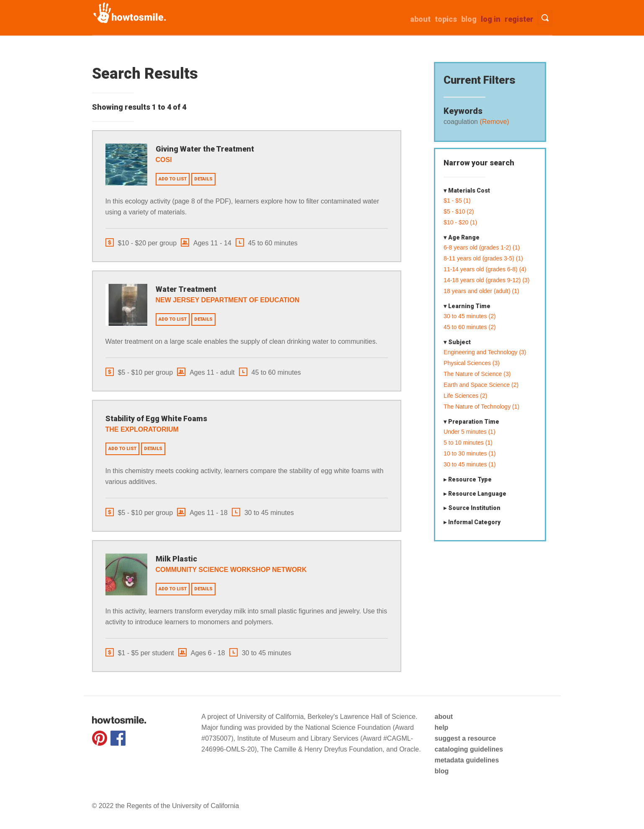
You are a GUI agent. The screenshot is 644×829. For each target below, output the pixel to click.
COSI (164, 160)
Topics (446, 19)
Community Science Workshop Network (231, 570)
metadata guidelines (467, 760)
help (441, 727)
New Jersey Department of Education (228, 300)
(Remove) (494, 122)
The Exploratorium (142, 429)
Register (519, 19)
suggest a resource (465, 738)
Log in (491, 19)
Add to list (173, 179)
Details (203, 179)
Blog (469, 19)
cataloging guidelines (469, 749)
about (420, 19)
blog (441, 771)
